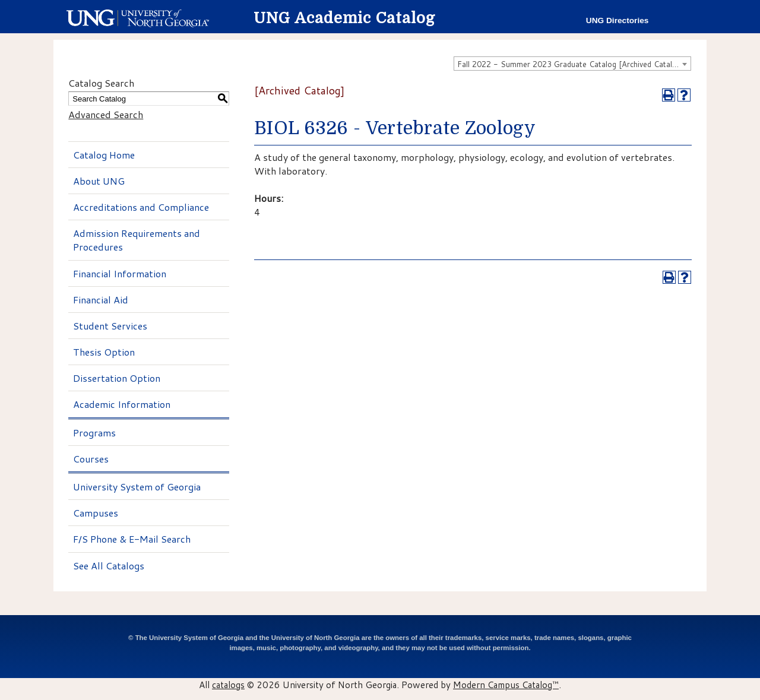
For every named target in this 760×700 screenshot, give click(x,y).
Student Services (110, 326)
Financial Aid (101, 300)
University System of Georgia (137, 487)
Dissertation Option (117, 378)
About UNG (99, 181)
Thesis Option (104, 352)
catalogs (228, 685)
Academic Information (122, 404)
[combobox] (572, 64)
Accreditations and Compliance (141, 207)
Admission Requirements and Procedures (137, 240)
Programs (94, 433)
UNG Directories (617, 20)
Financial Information (120, 273)
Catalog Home (104, 155)
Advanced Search (106, 114)
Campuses (96, 513)
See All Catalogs (109, 566)
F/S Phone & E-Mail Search (132, 539)
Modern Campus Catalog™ (506, 685)
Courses (91, 459)
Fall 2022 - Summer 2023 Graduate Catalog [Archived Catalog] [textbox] (571, 64)
